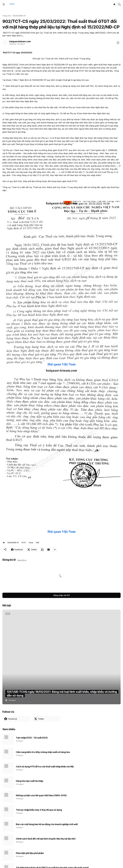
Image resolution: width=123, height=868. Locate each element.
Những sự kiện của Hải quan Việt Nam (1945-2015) (41, 795)
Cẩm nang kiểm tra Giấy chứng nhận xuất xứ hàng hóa (43, 752)
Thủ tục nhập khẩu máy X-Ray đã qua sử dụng (39, 810)
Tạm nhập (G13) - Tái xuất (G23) (32, 738)
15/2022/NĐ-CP (19, 16)
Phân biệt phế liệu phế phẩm (30, 853)
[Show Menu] (4, 4)
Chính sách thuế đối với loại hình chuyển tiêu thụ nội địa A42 (46, 839)
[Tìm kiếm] (119, 4)
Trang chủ (7, 16)
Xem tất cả (22, 560)
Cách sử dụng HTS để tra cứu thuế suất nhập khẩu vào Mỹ (45, 767)
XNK (37, 543)
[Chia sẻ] (118, 43)
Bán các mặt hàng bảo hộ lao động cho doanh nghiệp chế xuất (47, 824)
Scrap (31, 543)
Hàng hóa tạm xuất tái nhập (29, 781)
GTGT (24, 543)
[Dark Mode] (114, 4)
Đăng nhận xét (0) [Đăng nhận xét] (62, 595)
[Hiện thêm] (55, 550)
